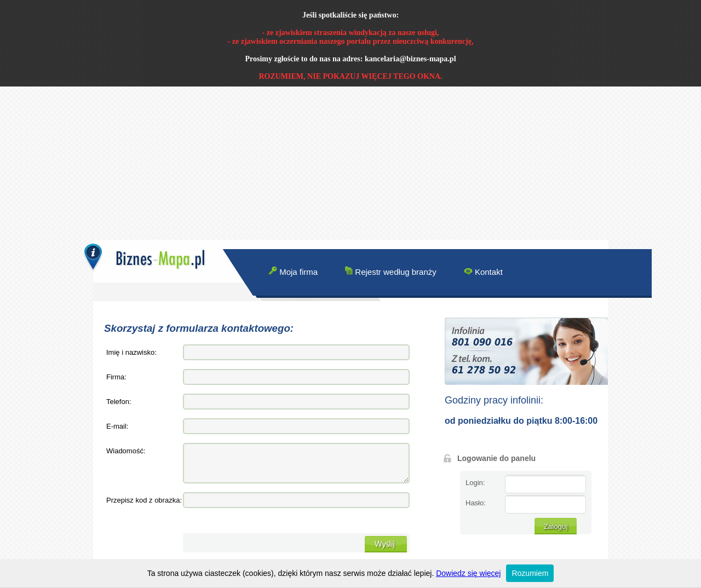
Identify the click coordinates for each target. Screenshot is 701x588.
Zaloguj (556, 526)
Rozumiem (530, 573)
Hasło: (476, 503)
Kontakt (483, 271)
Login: (475, 483)
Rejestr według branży (391, 271)
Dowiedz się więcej (468, 573)
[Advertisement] (329, 163)
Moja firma (293, 271)
